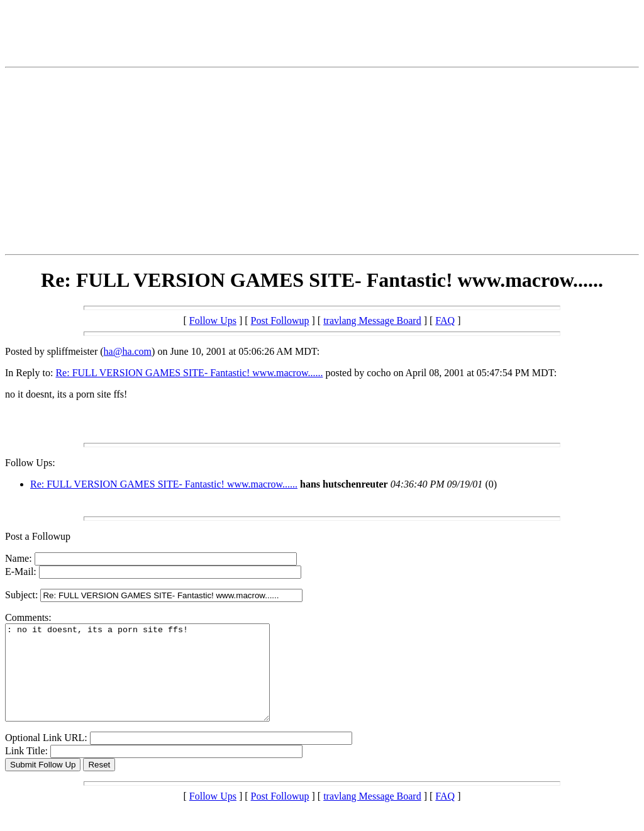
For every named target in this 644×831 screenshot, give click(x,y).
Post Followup (280, 321)
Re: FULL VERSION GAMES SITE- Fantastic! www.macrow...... (189, 373)
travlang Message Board (372, 321)
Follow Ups (213, 321)
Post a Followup (38, 536)
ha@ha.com (128, 351)
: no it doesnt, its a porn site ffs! (153, 682)
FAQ (445, 321)
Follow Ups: (30, 463)
